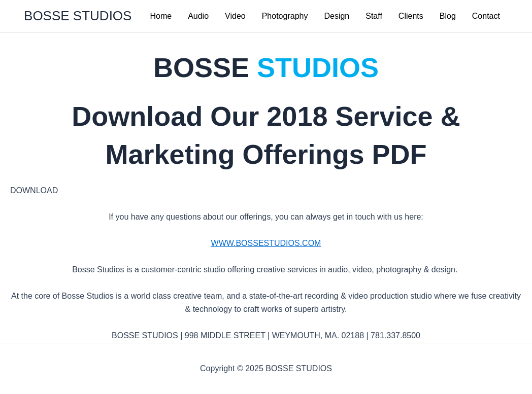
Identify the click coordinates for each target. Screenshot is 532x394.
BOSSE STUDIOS (78, 16)
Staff (374, 16)
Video (235, 16)
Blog (448, 16)
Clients (411, 16)
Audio (198, 16)
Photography (285, 16)
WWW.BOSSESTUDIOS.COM (266, 243)
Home (161, 16)
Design (337, 16)
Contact (486, 16)
